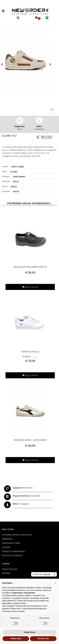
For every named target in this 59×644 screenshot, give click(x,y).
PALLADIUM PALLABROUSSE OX (30, 267)
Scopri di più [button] (30, 632)
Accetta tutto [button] (43, 639)
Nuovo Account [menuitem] (10, 569)
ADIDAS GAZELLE (30, 352)
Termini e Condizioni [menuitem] (12, 555)
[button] (25, 60)
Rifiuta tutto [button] (16, 639)
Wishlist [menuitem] (6, 573)
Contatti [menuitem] (6, 547)
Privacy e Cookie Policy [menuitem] (13, 551)
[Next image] (50, 65)
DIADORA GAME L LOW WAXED (30, 440)
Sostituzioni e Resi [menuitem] (11, 543)
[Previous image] (2, 65)
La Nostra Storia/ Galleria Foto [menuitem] (17, 535)
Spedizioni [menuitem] (7, 539)
